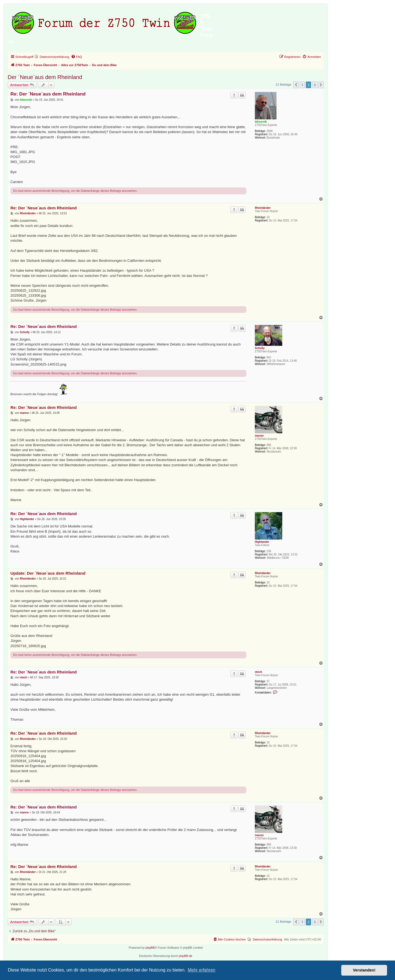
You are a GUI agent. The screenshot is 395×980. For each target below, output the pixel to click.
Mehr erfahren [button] (201, 970)
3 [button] (315, 85)
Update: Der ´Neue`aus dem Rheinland (48, 573)
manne (259, 436)
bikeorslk (261, 122)
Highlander (262, 542)
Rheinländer (263, 208)
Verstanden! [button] (364, 970)
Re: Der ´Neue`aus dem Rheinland (48, 94)
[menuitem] (52, 57)
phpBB (150, 948)
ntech (259, 672)
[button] (296, 85)
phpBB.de (186, 956)
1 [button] (302, 85)
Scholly (260, 348)
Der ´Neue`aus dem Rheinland (45, 77)
